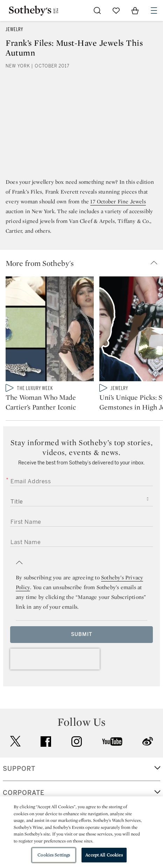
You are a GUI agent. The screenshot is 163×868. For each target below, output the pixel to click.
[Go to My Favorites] (116, 10)
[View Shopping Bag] (135, 10)
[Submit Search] (97, 10)
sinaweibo (148, 741)
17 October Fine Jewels (118, 201)
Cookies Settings (54, 855)
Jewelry (14, 30)
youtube (112, 742)
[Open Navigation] (154, 10)
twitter (15, 741)
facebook (46, 742)
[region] (81, 832)
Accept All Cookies (104, 855)
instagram (77, 742)
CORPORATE (24, 793)
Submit (82, 634)
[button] (84, 263)
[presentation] (55, 659)
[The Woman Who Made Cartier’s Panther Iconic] (50, 330)
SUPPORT (19, 769)
